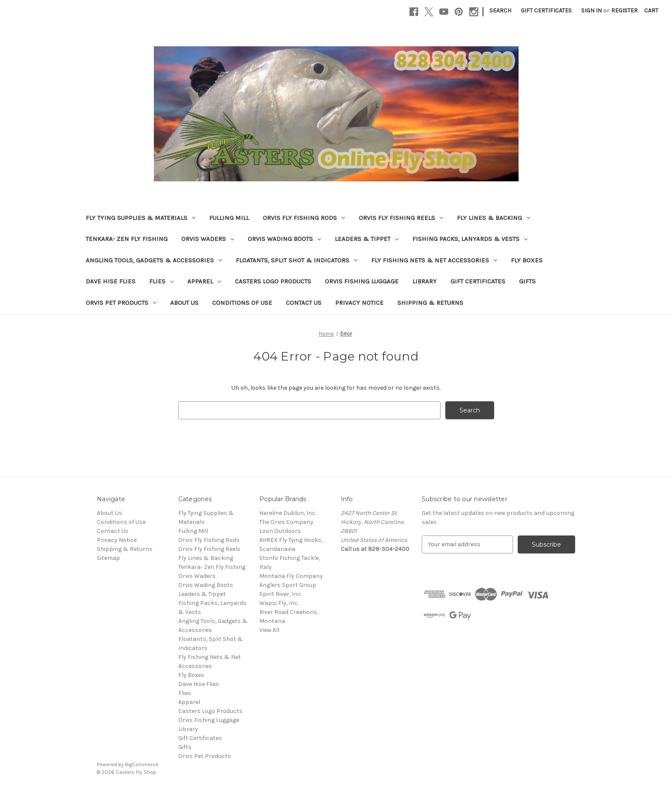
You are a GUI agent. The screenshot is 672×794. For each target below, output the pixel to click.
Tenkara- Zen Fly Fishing (127, 239)
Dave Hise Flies (111, 281)
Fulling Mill (229, 218)
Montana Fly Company (291, 576)
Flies (161, 281)
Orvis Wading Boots (284, 239)
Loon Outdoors (280, 531)
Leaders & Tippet (367, 239)
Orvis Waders (208, 239)
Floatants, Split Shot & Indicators (297, 260)
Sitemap (108, 558)
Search (500, 11)
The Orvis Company (286, 522)
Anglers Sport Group (288, 585)
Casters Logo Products (273, 281)
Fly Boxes (527, 260)
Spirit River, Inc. (280, 594)
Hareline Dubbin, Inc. (288, 513)
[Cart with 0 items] (651, 11)
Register (624, 11)
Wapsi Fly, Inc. (279, 603)
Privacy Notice (359, 303)
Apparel (204, 281)
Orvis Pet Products (121, 303)
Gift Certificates (546, 11)
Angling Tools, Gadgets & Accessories (154, 260)
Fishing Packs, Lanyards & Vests (470, 239)
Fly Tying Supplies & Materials (141, 218)
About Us (184, 303)
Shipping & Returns (430, 303)
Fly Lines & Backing (493, 218)
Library (424, 281)
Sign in (591, 11)
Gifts (527, 281)
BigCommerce (142, 764)
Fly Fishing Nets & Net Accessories (434, 260)
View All (269, 630)
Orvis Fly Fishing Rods (304, 218)
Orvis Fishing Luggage (362, 281)
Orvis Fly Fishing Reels (401, 218)
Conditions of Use (242, 303)
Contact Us (304, 303)
